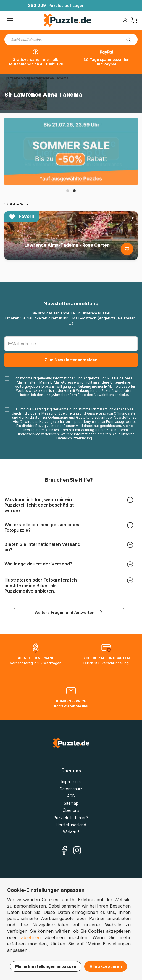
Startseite (12, 78)
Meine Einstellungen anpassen (46, 966)
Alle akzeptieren (106, 966)
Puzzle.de (116, 378)
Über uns (71, 810)
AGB (71, 796)
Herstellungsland (71, 825)
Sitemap (71, 803)
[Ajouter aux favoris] (130, 219)
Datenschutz (71, 789)
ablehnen (31, 937)
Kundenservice (28, 434)
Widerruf (71, 832)
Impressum (71, 782)
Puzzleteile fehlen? (71, 818)
